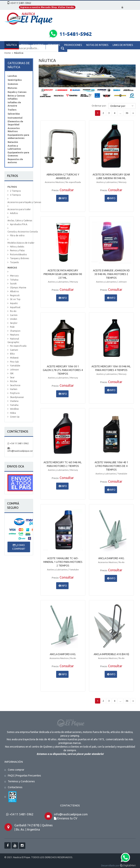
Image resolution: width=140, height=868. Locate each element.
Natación (13, 142)
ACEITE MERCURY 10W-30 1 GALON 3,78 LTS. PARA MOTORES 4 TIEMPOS (63, 370)
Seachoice (15, 385)
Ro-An (13, 311)
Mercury (14, 276)
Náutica (19, 53)
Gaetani (14, 350)
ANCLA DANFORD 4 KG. (111, 558)
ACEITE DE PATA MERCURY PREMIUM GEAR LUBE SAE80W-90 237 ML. (63, 274)
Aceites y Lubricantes (14, 147)
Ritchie (14, 381)
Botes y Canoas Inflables (16, 97)
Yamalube (15, 366)
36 (127, 113)
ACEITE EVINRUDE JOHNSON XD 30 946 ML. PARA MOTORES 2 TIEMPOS (111, 274)
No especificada (18, 346)
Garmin (14, 315)
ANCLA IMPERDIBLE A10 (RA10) (111, 654)
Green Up (15, 417)
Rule (12, 327)
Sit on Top (15, 299)
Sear (12, 377)
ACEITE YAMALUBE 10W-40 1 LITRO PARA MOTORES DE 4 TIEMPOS (111, 466)
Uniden (14, 319)
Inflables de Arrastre (14, 104)
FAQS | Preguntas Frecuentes (24, 776)
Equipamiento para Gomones (18, 154)
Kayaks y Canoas (17, 92)
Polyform (15, 393)
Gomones (13, 84)
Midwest (14, 358)
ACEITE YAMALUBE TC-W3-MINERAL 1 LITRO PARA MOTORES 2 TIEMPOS (63, 562)
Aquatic (14, 303)
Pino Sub (14, 362)
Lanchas (12, 76)
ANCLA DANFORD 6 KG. (63, 654)
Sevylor (14, 323)
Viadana (14, 401)
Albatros (14, 291)
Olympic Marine (18, 288)
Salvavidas (14, 114)
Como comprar (16, 770)
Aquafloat (15, 307)
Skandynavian (17, 397)
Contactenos (15, 787)
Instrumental (15, 118)
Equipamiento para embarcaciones (18, 137)
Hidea (13, 413)
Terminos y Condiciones (21, 781)
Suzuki (13, 284)
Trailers (12, 110)
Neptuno (15, 335)
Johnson (14, 370)
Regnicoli (15, 295)
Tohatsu (14, 280)
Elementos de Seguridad (15, 123)
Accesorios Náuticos (14, 130)
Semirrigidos (15, 80)
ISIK (12, 373)
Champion (15, 331)
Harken (14, 389)
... (120, 113)
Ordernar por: (99, 106)
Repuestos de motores (15, 161)
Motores (12, 88)
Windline (14, 409)
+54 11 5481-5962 (18, 443)
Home (8, 53)
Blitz (12, 354)
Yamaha (14, 405)
